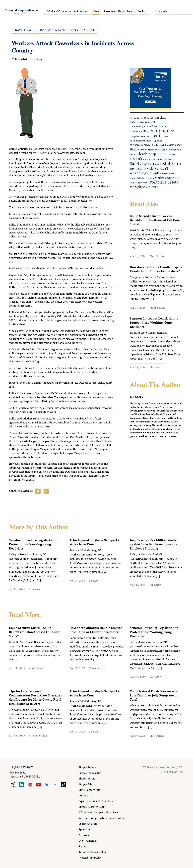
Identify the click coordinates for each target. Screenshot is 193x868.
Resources (110, 11)
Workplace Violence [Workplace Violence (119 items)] (144, 187)
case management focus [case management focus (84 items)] (144, 126)
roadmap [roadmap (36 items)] (168, 159)
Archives (84, 835)
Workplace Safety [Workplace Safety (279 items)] (163, 182)
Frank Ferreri (157, 308)
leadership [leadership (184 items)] (147, 154)
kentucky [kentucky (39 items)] (134, 155)
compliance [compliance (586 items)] (162, 131)
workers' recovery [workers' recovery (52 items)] (138, 183)
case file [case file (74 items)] (149, 118)
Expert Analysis (88, 824)
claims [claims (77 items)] (163, 126)
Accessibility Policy (90, 858)
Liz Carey (155, 367)
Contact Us (85, 795)
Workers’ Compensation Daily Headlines (103, 818)
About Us (84, 846)
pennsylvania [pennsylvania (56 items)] (156, 159)
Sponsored (85, 829)
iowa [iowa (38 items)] (179, 150)
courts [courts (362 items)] (156, 136)
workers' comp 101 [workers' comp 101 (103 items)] (168, 178)
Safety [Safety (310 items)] (136, 163)
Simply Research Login (131, 11)
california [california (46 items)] (138, 118)
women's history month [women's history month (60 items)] (142, 178)
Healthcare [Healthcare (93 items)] (137, 149)
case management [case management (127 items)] (143, 122)
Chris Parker (157, 256)
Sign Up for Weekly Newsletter (97, 801)
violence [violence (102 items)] (153, 168)
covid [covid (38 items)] (166, 137)
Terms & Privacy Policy (92, 852)
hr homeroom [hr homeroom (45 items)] (151, 150)
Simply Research (88, 767)
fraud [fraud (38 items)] (162, 145)
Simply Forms (87, 778)
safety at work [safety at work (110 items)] (152, 164)
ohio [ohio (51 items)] (145, 159)
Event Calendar (88, 841)
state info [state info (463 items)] (173, 163)
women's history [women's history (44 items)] (168, 174)
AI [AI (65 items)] (131, 118)
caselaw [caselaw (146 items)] (161, 117)
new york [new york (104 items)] (136, 159)
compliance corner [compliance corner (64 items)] (139, 136)
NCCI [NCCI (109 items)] (161, 154)
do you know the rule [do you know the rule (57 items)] (140, 141)
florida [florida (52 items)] (155, 145)
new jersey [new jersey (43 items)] (171, 155)
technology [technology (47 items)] (141, 169)
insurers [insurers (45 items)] (172, 150)
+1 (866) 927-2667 (22, 767)
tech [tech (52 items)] (132, 169)
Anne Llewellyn (38, 735)
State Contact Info (90, 790)
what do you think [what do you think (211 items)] (144, 173)
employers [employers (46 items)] (157, 141)
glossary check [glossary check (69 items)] (173, 145)
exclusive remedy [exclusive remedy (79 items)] (140, 145)
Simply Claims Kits (90, 773)
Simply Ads (85, 784)
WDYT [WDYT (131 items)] (164, 168)
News (96, 11)
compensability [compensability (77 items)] (139, 131)
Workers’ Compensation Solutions (68, 11)
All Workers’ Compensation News (98, 812)
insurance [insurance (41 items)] (163, 150)
